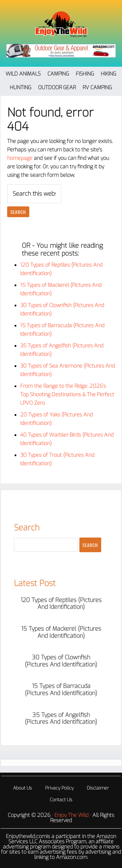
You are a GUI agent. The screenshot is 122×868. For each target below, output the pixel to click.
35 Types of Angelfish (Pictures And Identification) (61, 719)
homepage (20, 158)
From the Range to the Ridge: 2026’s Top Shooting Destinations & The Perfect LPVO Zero (67, 394)
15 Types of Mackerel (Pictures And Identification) (61, 632)
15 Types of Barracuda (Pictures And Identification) (61, 690)
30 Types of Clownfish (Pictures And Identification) (61, 661)
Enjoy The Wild (61, 24)
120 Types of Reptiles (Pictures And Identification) (61, 604)
